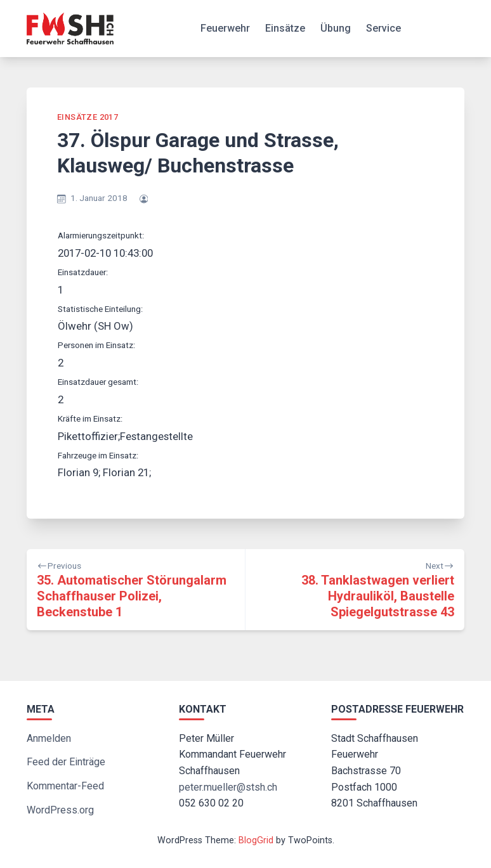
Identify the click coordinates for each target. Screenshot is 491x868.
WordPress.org (60, 810)
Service (383, 28)
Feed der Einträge (66, 762)
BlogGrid (256, 840)
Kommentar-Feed (65, 786)
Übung (336, 28)
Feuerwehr (225, 28)
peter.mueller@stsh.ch (228, 787)
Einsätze (285, 28)
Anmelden (49, 738)
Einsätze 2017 (88, 117)
